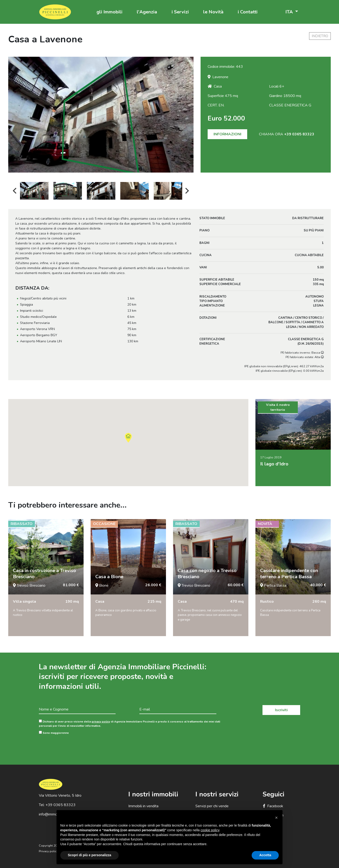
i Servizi (180, 12)
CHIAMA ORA (287, 134)
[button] (276, 818)
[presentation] (75, 746)
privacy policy (101, 722)
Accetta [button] (265, 855)
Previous (14, 191)
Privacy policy (48, 851)
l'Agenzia (147, 12)
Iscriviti (281, 710)
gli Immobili (109, 12)
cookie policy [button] (210, 830)
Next (187, 191)
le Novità (213, 12)
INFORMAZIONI (227, 134)
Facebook (273, 806)
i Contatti (248, 12)
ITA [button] (290, 12)
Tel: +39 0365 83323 (57, 805)
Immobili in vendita (143, 806)
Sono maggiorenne (54, 733)
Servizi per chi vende (212, 806)
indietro (320, 36)
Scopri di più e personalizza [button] (89, 855)
